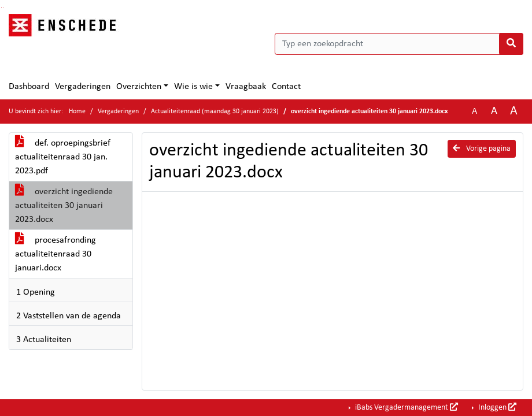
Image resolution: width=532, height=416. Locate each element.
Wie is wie (193, 87)
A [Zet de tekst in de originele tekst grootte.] (474, 112)
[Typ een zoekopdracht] (399, 44)
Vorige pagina (482, 148)
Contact (286, 87)
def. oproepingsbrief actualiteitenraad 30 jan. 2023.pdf (63, 157)
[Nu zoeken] (511, 44)
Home (77, 112)
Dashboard (29, 87)
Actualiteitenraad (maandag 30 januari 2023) (215, 112)
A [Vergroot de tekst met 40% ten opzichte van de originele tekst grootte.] (514, 111)
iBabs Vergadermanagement (406, 407)
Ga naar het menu (3, 7)
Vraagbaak (246, 87)
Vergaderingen (83, 87)
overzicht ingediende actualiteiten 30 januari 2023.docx (64, 206)
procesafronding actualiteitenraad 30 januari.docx (56, 254)
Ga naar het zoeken (1, 7)
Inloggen (496, 407)
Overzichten (139, 87)
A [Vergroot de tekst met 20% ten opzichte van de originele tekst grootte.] (494, 111)
